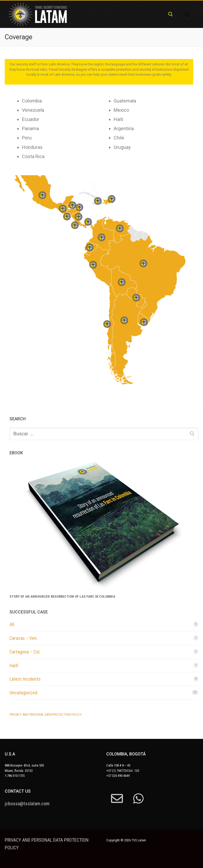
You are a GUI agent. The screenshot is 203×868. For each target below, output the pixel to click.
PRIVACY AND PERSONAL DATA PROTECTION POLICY (46, 715)
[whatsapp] (138, 799)
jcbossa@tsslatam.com (27, 804)
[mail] (117, 799)
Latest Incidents (25, 679)
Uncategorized (23, 693)
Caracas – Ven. (24, 638)
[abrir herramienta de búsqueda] (170, 14)
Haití (14, 665)
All (12, 624)
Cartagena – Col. (25, 652)
